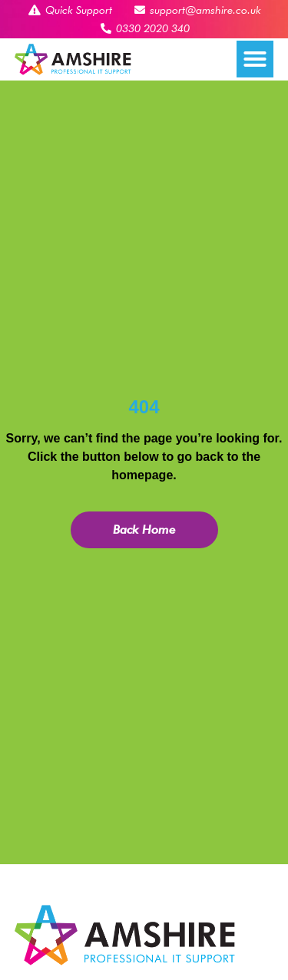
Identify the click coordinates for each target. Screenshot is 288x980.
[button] (255, 59)
